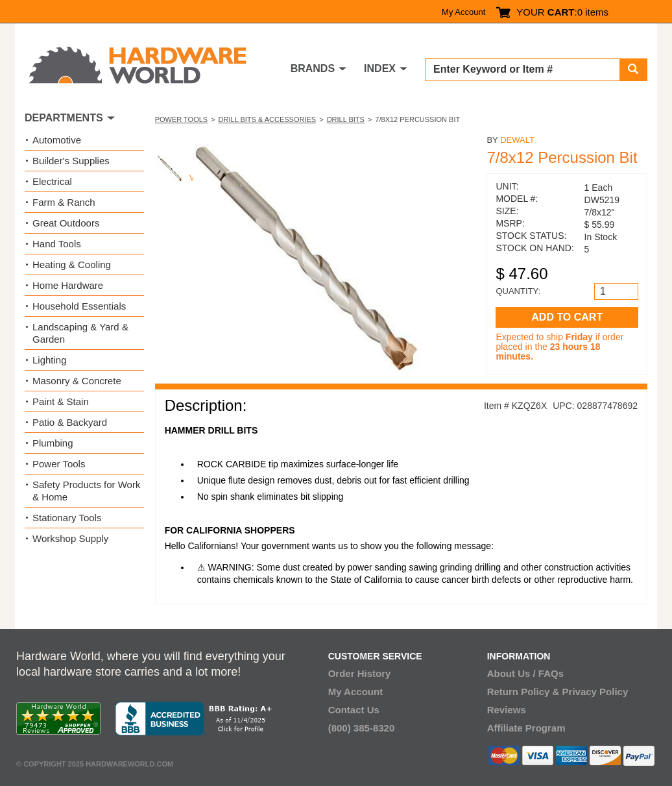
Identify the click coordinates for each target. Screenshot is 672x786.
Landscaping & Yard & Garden (80, 333)
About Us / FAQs (525, 673)
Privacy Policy (595, 692)
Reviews (507, 710)
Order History (360, 673)
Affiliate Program (526, 728)
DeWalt (517, 140)
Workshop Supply (70, 538)
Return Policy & (523, 692)
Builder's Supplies (71, 161)
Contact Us (354, 710)
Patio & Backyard (70, 422)
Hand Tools (57, 244)
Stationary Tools (67, 518)
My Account (463, 12)
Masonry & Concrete (77, 381)
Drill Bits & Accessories (268, 119)
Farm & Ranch (64, 202)
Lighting (50, 360)
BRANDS (313, 68)
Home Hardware (68, 285)
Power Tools (182, 119)
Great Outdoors (66, 223)
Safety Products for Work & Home (86, 491)
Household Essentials (79, 306)
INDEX (380, 68)
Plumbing (53, 443)
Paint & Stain (61, 401)
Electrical (52, 181)
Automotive (57, 140)
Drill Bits (346, 119)
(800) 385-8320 (362, 728)
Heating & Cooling (72, 264)
